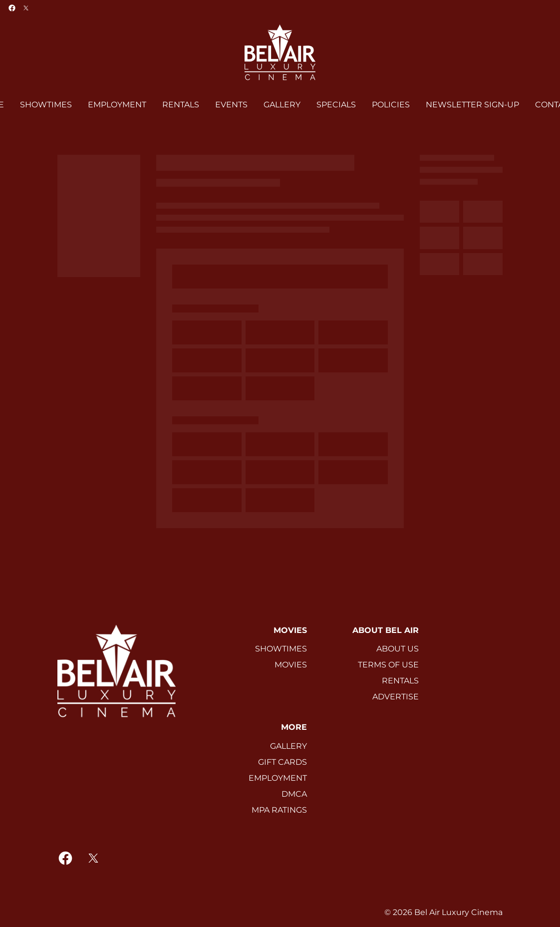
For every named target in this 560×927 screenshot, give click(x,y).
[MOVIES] (291, 665)
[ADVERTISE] (396, 697)
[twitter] (26, 8)
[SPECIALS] (336, 105)
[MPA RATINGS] (279, 810)
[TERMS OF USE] (388, 665)
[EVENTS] (231, 105)
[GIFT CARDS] (282, 762)
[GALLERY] (282, 105)
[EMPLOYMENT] (117, 105)
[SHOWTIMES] (46, 105)
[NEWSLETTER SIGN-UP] (472, 105)
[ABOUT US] (398, 649)
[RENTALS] (181, 105)
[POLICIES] (391, 105)
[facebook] (12, 8)
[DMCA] (294, 794)
